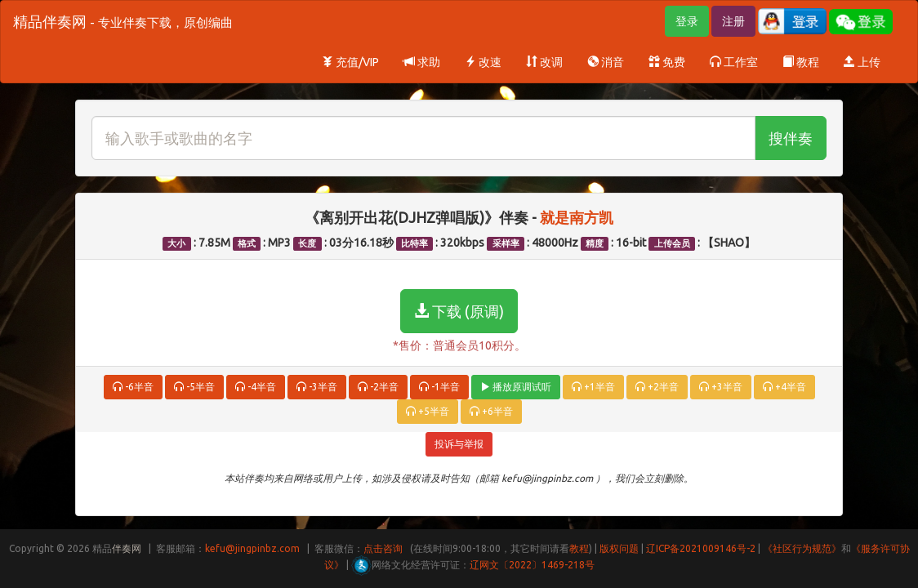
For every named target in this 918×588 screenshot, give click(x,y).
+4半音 (784, 387)
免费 (667, 62)
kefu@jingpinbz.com (252, 548)
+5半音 (428, 411)
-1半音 (439, 387)
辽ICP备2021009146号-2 (701, 548)
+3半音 (721, 387)
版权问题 (619, 548)
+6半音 (491, 411)
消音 (606, 62)
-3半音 (317, 387)
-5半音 (194, 387)
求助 (422, 62)
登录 (687, 21)
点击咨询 (383, 548)
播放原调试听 (516, 387)
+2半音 (657, 387)
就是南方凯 (577, 217)
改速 (483, 62)
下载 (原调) (459, 311)
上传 (862, 62)
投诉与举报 (459, 444)
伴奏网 (127, 548)
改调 (544, 62)
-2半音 (378, 387)
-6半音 (133, 387)
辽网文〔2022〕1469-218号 (532, 565)
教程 (801, 62)
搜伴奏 (791, 138)
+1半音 (593, 387)
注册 (733, 21)
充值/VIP (350, 62)
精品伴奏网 (123, 21)
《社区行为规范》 (802, 548)
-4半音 (256, 387)
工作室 (734, 62)
